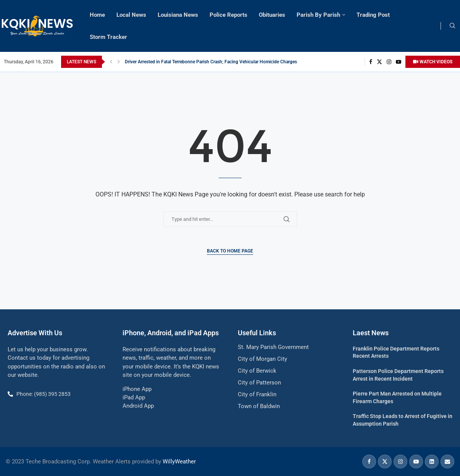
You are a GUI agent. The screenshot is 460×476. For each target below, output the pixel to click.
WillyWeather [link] (179, 462)
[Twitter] (379, 62)
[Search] (452, 26)
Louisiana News (178, 15)
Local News (131, 15)
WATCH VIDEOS (433, 62)
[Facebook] (371, 62)
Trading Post (373, 15)
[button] (111, 62)
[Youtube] (399, 62)
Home (97, 15)
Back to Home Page (230, 251)
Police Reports (228, 15)
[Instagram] (389, 62)
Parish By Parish (318, 15)
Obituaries (272, 15)
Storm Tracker (108, 37)
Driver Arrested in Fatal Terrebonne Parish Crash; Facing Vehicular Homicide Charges (211, 62)
